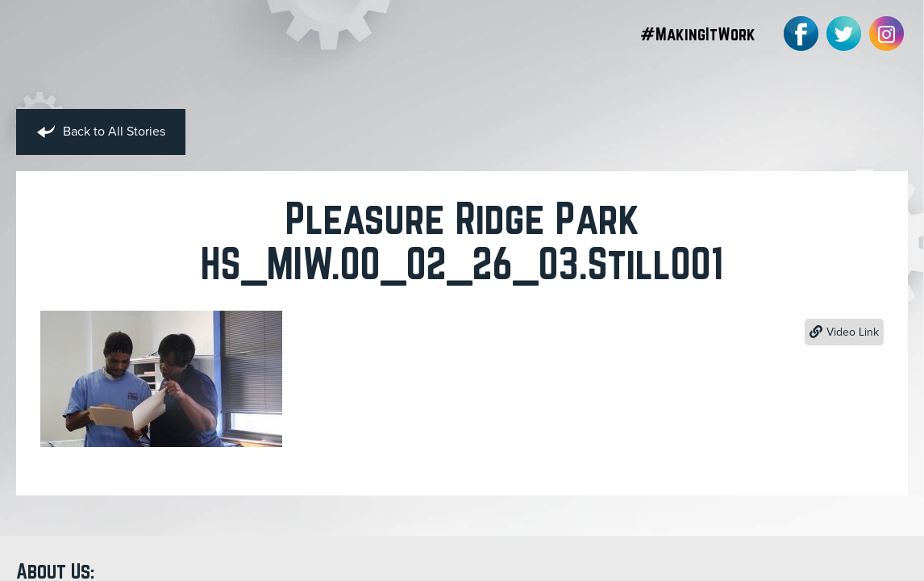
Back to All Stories (101, 132)
